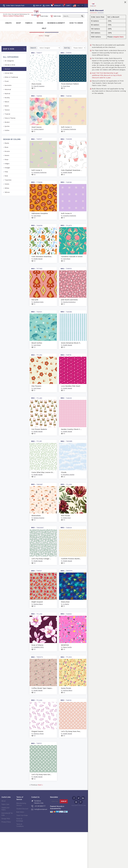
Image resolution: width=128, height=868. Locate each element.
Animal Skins (9, 77)
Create (8, 23)
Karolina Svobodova (69, 306)
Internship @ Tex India (7, 819)
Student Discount (22, 813)
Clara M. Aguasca (39, 91)
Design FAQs (6, 823)
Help (44, 28)
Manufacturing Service (21, 809)
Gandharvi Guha (38, 306)
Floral (7, 86)
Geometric (8, 90)
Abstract (7, 73)
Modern (7, 127)
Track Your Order (22, 820)
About (3, 805)
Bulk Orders (20, 817)
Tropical (7, 118)
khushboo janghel (69, 479)
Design (40, 23)
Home (41, 40)
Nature (7, 106)
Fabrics (29, 23)
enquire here (118, 37)
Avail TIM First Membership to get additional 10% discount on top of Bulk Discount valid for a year (107, 75)
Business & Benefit (56, 23)
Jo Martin (66, 609)
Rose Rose (66, 91)
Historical (8, 94)
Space (7, 110)
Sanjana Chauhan (39, 522)
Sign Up (64, 806)
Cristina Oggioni (39, 134)
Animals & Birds (10, 69)
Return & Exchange (20, 824)
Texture (7, 114)
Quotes (7, 131)
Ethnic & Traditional (11, 82)
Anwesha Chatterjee (70, 134)
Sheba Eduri (67, 522)
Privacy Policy (6, 826)
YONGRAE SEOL (39, 652)
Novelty (7, 102)
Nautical (7, 98)
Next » (40, 789)
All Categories (9, 65)
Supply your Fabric (5, 813)
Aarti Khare (37, 220)
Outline (7, 135)
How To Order (76, 23)
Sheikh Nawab (68, 177)
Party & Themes (10, 122)
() (33, 93)
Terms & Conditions (20, 830)
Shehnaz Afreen (39, 738)
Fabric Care (5, 809)
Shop (18, 23)
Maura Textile (67, 652)
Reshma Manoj (38, 609)
